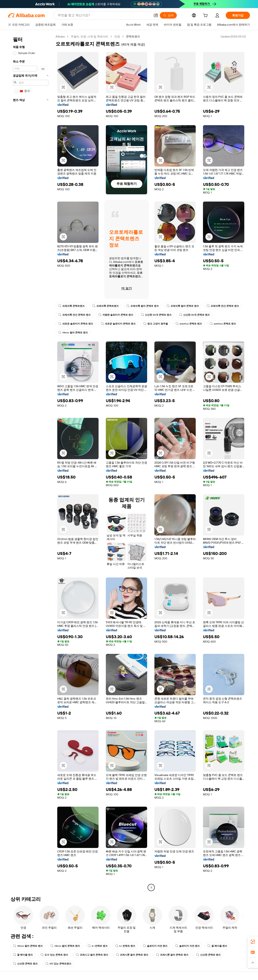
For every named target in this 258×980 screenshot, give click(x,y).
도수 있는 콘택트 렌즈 (54, 955)
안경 (117, 36)
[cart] (206, 16)
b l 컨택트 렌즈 (98, 946)
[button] (156, 15)
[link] (253, 942)
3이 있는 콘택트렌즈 (58, 964)
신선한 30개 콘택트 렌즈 (156, 315)
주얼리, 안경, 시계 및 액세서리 (89, 36)
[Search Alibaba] (104, 15)
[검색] (168, 15)
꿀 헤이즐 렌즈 (217, 946)
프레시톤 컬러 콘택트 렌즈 (132, 955)
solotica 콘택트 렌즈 (189, 324)
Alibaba (60, 36)
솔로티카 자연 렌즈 (155, 946)
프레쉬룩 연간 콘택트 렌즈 (223, 306)
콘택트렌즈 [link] (133, 36)
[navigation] (31, 462)
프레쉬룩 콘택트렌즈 (71, 306)
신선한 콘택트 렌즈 (208, 955)
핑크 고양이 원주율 (156, 324)
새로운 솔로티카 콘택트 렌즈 (76, 324)
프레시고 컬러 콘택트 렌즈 (92, 955)
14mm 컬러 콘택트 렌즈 (73, 333)
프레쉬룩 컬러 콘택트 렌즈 (143, 306)
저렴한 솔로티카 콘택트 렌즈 (116, 315)
